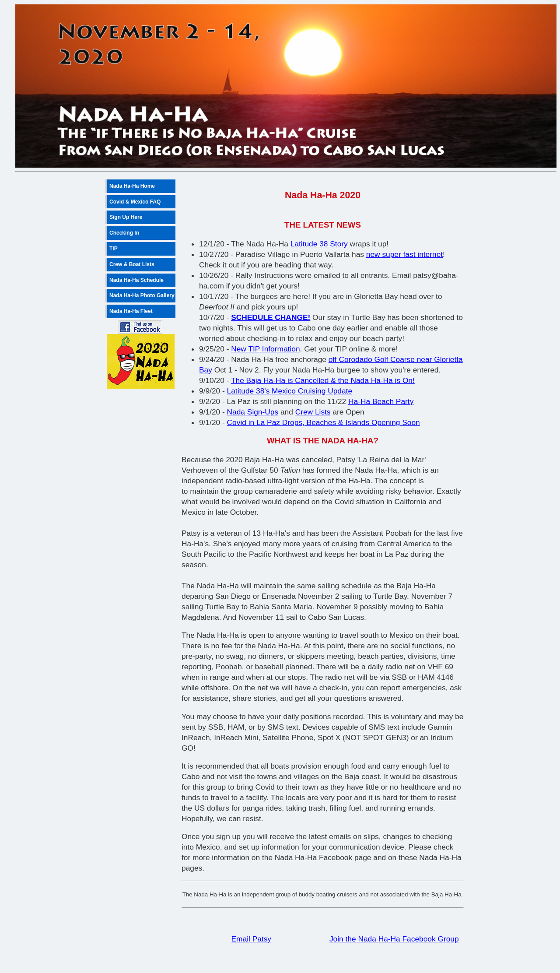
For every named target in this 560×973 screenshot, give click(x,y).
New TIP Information (265, 349)
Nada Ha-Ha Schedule (136, 280)
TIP (114, 249)
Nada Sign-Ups (253, 412)
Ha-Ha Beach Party (381, 401)
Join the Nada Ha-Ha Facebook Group (394, 939)
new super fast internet (404, 254)
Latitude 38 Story (319, 244)
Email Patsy (251, 939)
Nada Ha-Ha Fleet (131, 311)
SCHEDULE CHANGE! (271, 317)
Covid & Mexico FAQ (135, 202)
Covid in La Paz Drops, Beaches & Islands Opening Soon (324, 422)
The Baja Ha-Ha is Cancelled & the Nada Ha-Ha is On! (323, 380)
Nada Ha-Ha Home (132, 186)
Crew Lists (313, 412)
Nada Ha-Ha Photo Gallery (142, 295)
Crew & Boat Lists (132, 264)
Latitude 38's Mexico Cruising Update (290, 391)
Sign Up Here (126, 217)
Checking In (124, 233)
